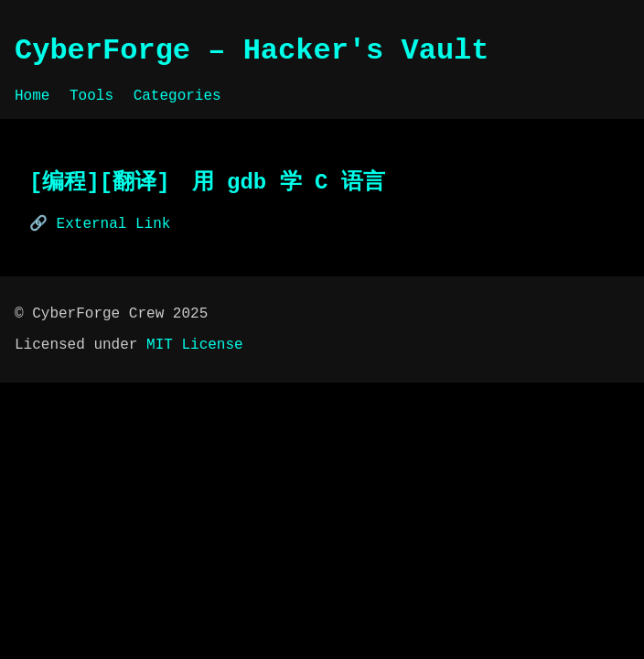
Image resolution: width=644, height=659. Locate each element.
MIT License (195, 345)
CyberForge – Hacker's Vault (252, 51)
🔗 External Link (100, 224)
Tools (91, 96)
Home (32, 96)
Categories (177, 96)
